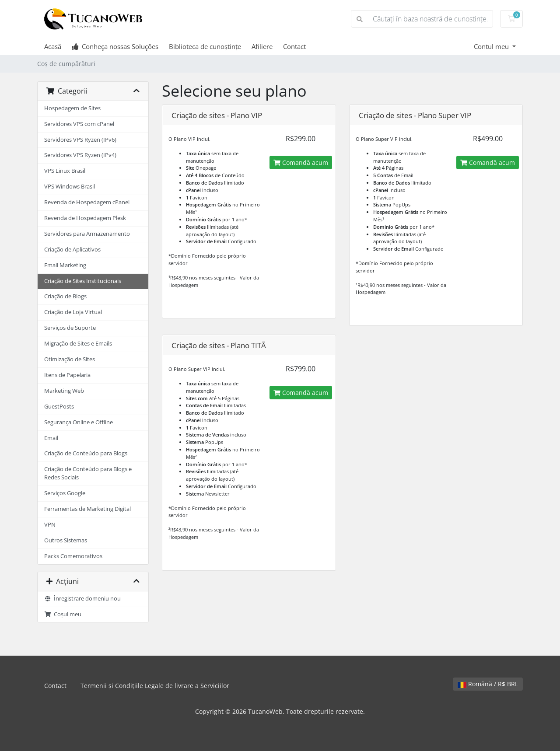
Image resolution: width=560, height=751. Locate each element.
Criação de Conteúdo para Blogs (86, 453)
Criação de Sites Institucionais (83, 281)
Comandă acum (301, 162)
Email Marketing (65, 265)
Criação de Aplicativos (72, 250)
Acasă (53, 46)
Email (51, 438)
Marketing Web (64, 391)
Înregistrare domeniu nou (82, 599)
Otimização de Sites (70, 359)
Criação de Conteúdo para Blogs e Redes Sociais (88, 473)
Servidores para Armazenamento (87, 234)
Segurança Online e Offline (79, 422)
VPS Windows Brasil (70, 187)
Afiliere (262, 46)
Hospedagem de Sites (72, 108)
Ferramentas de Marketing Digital (87, 509)
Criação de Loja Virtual (73, 312)
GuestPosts (59, 407)
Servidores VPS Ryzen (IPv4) (80, 155)
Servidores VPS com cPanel (79, 124)
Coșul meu (63, 614)
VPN (50, 525)
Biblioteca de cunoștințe (205, 46)
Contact (294, 46)
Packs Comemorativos (73, 556)
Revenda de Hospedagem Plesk (85, 218)
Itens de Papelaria (67, 375)
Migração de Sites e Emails (78, 344)
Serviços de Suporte (70, 328)
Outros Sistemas (66, 540)
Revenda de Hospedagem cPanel (87, 202)
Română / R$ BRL (488, 684)
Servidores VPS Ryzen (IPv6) (80, 140)
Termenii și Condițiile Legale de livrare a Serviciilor (155, 686)
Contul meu (492, 46)
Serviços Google (65, 493)
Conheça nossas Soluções (115, 46)
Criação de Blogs (65, 296)
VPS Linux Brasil (65, 171)
